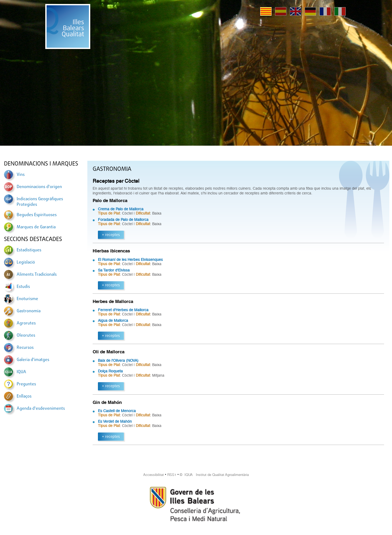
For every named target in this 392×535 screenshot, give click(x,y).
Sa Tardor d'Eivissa (114, 270)
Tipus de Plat (109, 213)
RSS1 (172, 475)
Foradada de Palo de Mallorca (123, 220)
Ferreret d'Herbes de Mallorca (123, 310)
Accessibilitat (154, 475)
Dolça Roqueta (110, 371)
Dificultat (143, 213)
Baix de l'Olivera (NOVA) (118, 360)
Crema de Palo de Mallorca (121, 209)
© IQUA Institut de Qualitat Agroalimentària (214, 475)
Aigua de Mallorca (113, 320)
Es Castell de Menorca (117, 411)
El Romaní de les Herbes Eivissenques (130, 260)
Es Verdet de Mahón (115, 421)
